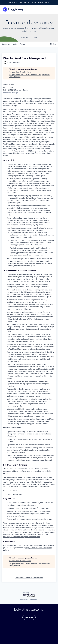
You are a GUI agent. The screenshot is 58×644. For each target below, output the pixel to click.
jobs (15, 45)
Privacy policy (24, 600)
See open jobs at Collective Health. (20, 73)
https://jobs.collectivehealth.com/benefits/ (35, 487)
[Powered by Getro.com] (29, 595)
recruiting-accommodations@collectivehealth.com (22, 537)
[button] (56, 2)
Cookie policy (33, 600)
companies (6, 45)
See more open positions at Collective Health (29, 578)
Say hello (29, 618)
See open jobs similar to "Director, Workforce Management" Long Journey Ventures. (30, 77)
